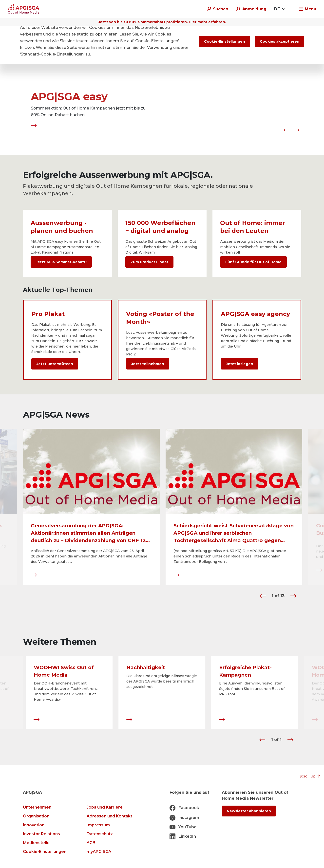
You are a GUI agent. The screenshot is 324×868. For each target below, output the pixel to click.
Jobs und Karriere (105, 807)
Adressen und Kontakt (109, 816)
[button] (285, 130)
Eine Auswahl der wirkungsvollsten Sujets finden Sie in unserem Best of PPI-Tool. (252, 689)
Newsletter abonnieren (249, 811)
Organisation (36, 816)
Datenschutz (100, 834)
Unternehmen (37, 807)
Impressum (98, 825)
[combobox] (280, 9)
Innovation (34, 825)
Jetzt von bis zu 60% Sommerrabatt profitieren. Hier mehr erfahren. (162, 22)
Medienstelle (36, 843)
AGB (91, 843)
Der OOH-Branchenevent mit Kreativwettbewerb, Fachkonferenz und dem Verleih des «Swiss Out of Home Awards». (66, 692)
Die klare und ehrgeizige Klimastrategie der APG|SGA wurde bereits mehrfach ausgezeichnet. (162, 682)
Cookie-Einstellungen (45, 852)
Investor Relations (41, 834)
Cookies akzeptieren (280, 41)
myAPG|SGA (99, 852)
